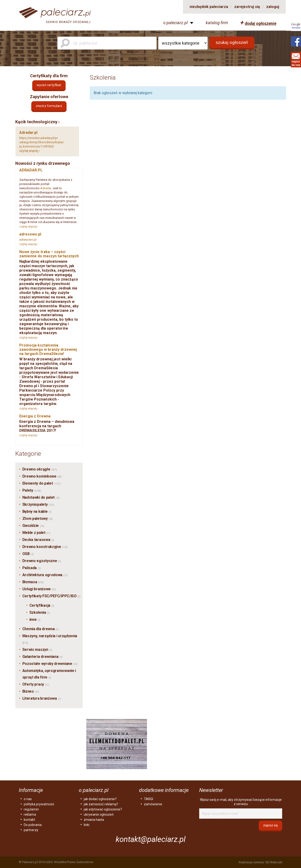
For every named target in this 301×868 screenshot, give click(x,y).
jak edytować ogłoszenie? (103, 809)
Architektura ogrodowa (45, 575)
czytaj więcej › (30, 151)
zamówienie (153, 804)
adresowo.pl (30, 234)
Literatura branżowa (42, 698)
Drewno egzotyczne (42, 561)
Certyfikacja (42, 605)
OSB (28, 554)
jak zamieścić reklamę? (101, 804)
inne (35, 619)
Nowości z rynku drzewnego (43, 163)
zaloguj (273, 7)
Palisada (32, 568)
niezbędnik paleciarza (209, 7)
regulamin (31, 809)
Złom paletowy (38, 519)
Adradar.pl (28, 133)
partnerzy (31, 830)
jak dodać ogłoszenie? (100, 799)
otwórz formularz (49, 106)
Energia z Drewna (35, 416)
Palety (32, 490)
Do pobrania (33, 825)
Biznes (31, 691)
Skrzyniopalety (38, 504)
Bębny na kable (37, 511)
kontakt (29, 820)
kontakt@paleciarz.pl (151, 839)
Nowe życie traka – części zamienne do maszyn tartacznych (49, 254)
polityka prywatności (39, 804)
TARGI (149, 799)
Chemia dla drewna (41, 629)
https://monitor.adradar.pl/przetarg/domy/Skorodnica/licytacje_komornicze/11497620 (42, 142)
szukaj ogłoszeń (232, 42)
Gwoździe (33, 526)
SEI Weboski (274, 862)
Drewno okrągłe (40, 469)
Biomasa (33, 582)
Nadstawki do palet (41, 497)
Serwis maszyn (37, 650)
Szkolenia (40, 612)
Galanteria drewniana (42, 657)
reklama (30, 814)
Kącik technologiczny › (37, 122)
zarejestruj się (247, 7)
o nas (28, 799)
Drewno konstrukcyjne (45, 547)
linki (87, 825)
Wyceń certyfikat (49, 85)
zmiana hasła (94, 820)
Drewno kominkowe (42, 476)
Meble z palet (37, 533)
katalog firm (217, 23)
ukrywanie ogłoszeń (99, 814)
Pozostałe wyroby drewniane (50, 664)
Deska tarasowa (38, 540)
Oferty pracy (36, 684)
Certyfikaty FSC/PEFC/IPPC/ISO (51, 596)
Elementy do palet (42, 483)
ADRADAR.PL (31, 170)
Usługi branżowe (39, 589)
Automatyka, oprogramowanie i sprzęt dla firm (49, 674)
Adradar (46, 188)
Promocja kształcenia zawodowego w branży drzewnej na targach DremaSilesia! (48, 349)
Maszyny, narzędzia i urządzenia (50, 639)
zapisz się (270, 825)
